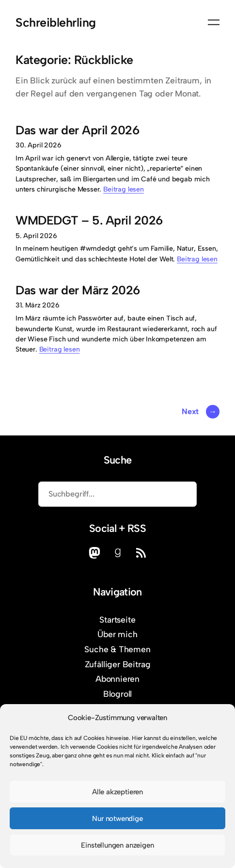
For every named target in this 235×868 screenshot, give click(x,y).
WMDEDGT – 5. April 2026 (89, 220)
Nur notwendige (117, 819)
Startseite (117, 619)
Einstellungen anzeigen (117, 845)
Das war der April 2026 (77, 130)
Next (201, 412)
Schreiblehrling (56, 22)
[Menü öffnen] (214, 22)
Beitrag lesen (124, 189)
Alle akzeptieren (117, 792)
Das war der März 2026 (78, 290)
